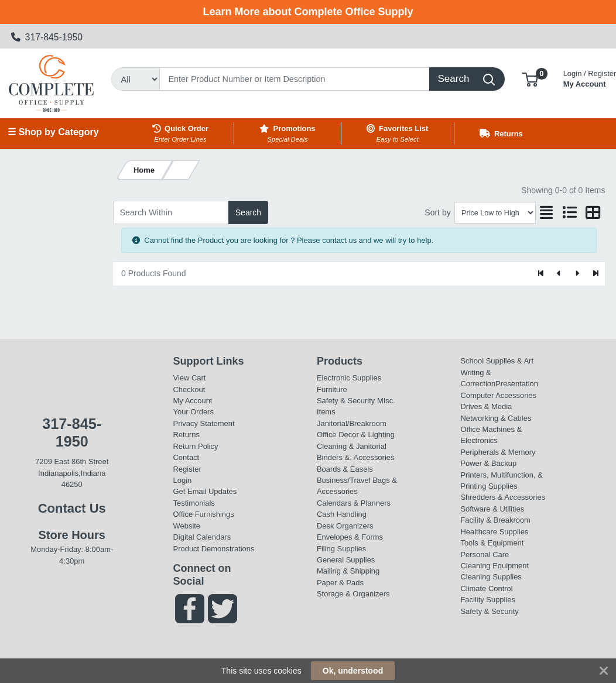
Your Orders (194, 412)
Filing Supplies (341, 549)
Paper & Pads (340, 583)
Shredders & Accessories (503, 497)
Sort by (437, 212)
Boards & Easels (345, 469)
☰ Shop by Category (53, 132)
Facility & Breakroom (495, 520)
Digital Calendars (202, 537)
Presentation (517, 384)
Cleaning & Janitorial (352, 446)
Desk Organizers (345, 526)
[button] (530, 79)
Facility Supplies (488, 600)
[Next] (577, 274)
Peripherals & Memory (498, 452)
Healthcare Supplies (494, 532)
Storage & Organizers (353, 594)
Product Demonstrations (214, 549)
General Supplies (346, 560)
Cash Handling (342, 514)
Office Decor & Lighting (356, 435)
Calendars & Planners (354, 503)
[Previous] (559, 274)
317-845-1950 (47, 37)
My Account (193, 401)
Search (248, 212)
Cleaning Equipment (494, 566)
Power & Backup (488, 463)
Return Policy (196, 446)
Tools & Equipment (492, 543)
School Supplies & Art (497, 361)
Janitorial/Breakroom (352, 423)
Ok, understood (353, 671)
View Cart (190, 378)
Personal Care (485, 555)
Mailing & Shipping (348, 571)
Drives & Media (486, 406)
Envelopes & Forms (350, 537)
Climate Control (486, 588)
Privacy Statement (204, 423)
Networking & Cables (496, 418)
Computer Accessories (498, 395)
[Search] (295, 79)
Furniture (332, 389)
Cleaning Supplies (491, 577)
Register (187, 469)
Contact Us (72, 508)
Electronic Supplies (349, 378)
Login (183, 480)
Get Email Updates (205, 491)
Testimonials (194, 503)
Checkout (189, 389)
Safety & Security (346, 401)
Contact (186, 457)
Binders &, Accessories (355, 457)
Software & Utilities (492, 509)
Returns (186, 435)
